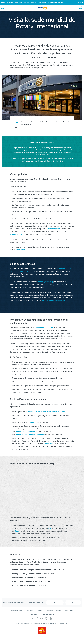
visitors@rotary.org (18, 234)
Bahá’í (33, 422)
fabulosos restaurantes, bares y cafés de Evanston (48, 412)
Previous (14, 120)
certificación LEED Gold (44, 328)
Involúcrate (30, 611)
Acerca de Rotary (17, 611)
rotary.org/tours (54, 229)
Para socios (69, 611)
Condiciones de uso (63, 623)
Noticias (59, 611)
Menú (3, 8)
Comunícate (48, 444)
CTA (50, 528)
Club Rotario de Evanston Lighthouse (30, 434)
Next (17, 123)
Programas (49, 611)
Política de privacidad (52, 623)
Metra (17, 531)
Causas (39, 611)
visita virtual (21, 250)
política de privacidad (57, 2)
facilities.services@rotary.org (53, 301)
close (79, 2)
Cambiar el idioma (47, 615)
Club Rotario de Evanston (25, 432)
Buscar (81, 8)
